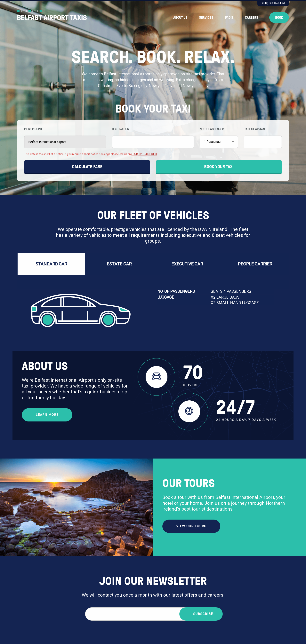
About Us (180, 17)
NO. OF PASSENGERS (219, 138)
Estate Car (119, 264)
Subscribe (203, 614)
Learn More (47, 415)
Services (206, 17)
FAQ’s (229, 17)
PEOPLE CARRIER (255, 264)
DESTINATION (153, 138)
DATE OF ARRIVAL (263, 138)
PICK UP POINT (65, 138)
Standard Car (51, 264)
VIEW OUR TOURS (191, 526)
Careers (252, 17)
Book (279, 17)
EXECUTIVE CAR (187, 264)
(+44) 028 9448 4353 (274, 3)
